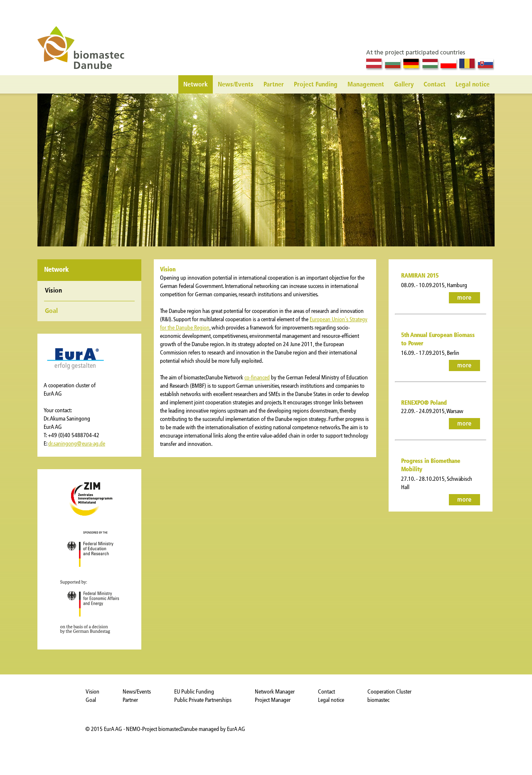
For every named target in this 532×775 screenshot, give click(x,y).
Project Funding (316, 85)
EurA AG (114, 729)
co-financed (257, 378)
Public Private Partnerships (203, 700)
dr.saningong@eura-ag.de (77, 444)
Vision (92, 692)
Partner (274, 85)
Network (196, 85)
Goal (51, 311)
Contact (435, 85)
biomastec (378, 700)
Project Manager (273, 700)
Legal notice (473, 85)
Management (366, 85)
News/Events (236, 85)
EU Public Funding (194, 692)
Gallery (404, 85)
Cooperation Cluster (389, 692)
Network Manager (275, 692)
